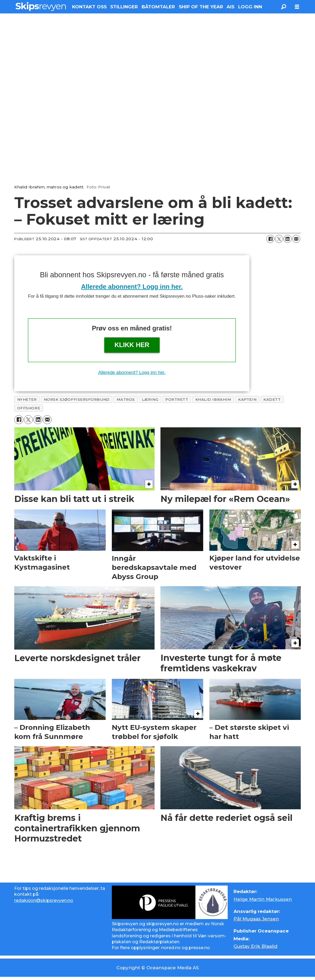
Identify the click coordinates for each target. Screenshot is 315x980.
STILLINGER (124, 7)
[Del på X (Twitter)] (279, 239)
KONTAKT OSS (89, 7)
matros (126, 399)
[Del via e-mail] (296, 239)
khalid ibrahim (213, 399)
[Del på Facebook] (270, 239)
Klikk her (132, 345)
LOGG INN (250, 7)
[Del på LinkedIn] (288, 239)
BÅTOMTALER (158, 7)
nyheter (27, 399)
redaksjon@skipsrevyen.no (44, 900)
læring (150, 399)
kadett (272, 399)
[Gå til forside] (41, 7)
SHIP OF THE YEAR (201, 7)
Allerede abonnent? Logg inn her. (132, 287)
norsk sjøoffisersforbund (77, 399)
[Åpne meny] (297, 7)
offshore (29, 408)
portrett (177, 399)
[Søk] (284, 7)
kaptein (247, 399)
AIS (230, 7)
